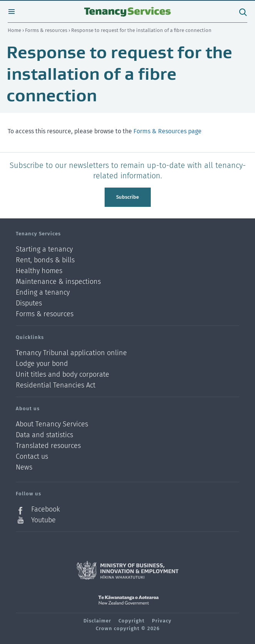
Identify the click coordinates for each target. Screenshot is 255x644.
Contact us (32, 457)
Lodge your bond (42, 364)
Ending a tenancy (43, 293)
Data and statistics (44, 435)
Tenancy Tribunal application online (71, 353)
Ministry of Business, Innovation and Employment (127, 570)
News (24, 467)
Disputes (29, 303)
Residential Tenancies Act (56, 385)
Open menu (12, 12)
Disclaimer (97, 621)
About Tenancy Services (52, 424)
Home (14, 30)
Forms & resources (47, 30)
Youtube (43, 520)
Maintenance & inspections (58, 282)
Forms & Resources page (167, 131)
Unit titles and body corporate (62, 375)
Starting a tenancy (44, 249)
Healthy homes (39, 271)
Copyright (132, 621)
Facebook (46, 509)
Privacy (162, 621)
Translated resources (48, 446)
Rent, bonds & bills (45, 260)
